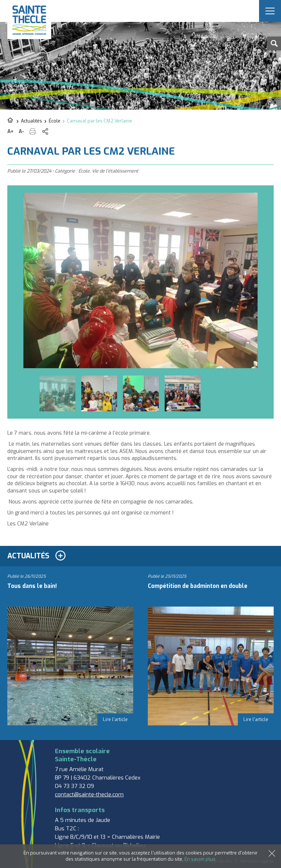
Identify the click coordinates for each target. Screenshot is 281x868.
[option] (140, 280)
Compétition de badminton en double (198, 586)
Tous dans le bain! (32, 586)
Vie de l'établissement (115, 171)
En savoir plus (200, 859)
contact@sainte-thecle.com (89, 795)
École (55, 121)
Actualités (31, 121)
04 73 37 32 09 (74, 786)
